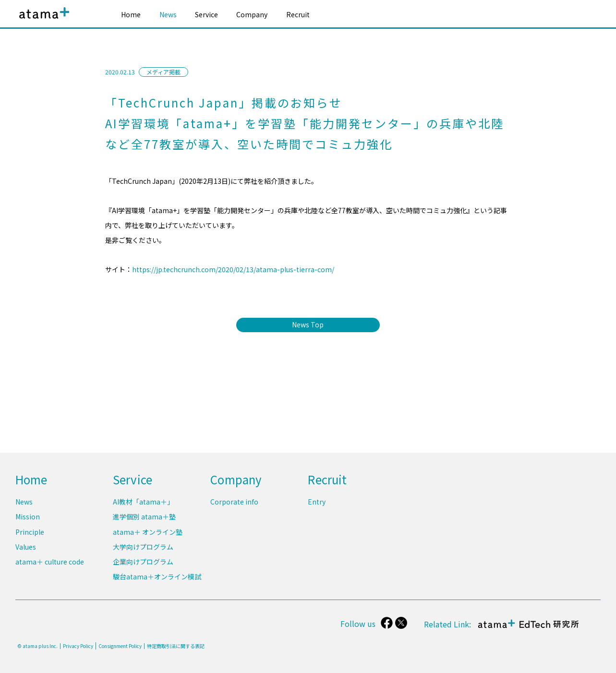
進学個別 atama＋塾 (144, 517)
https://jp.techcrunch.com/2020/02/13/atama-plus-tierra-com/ (233, 269)
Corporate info (234, 503)
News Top (308, 324)
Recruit (298, 14)
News (168, 14)
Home (131, 14)
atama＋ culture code (50, 562)
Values (26, 547)
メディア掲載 (163, 72)
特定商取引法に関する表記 (176, 646)
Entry (317, 503)
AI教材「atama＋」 (143, 503)
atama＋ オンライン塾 (148, 532)
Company (252, 14)
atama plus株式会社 (42, 20)
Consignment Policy (120, 646)
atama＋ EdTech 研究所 (528, 629)
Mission (28, 517)
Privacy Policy (78, 646)
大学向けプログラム (143, 547)
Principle (30, 532)
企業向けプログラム (143, 562)
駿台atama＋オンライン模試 (157, 577)
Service (206, 14)
